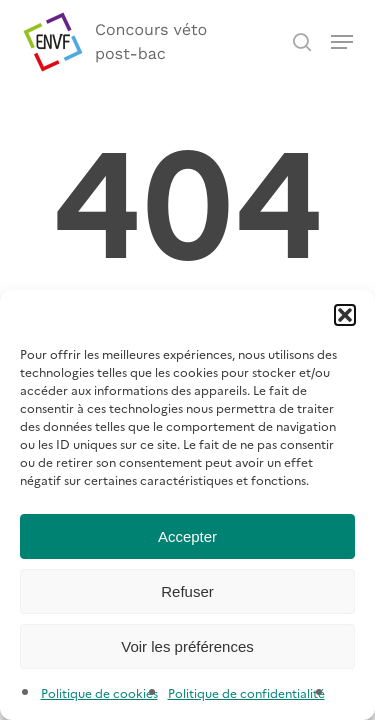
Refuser (187, 591)
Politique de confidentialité (246, 692)
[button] (345, 315)
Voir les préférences (187, 646)
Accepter (187, 536)
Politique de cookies (99, 692)
